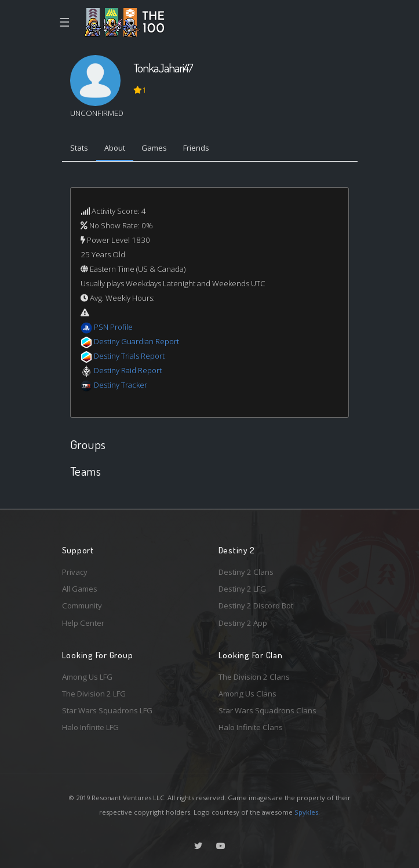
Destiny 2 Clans (246, 572)
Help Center (83, 623)
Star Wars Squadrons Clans (267, 710)
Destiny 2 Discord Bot (256, 606)
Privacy (75, 572)
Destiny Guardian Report (136, 341)
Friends (196, 148)
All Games (80, 589)
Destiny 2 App (243, 623)
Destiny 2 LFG (242, 589)
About (115, 148)
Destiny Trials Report (129, 356)
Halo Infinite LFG (90, 727)
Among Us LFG (87, 677)
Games (154, 148)
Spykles (306, 812)
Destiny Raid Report (128, 370)
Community (82, 606)
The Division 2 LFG (94, 694)
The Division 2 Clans (254, 677)
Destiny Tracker (121, 385)
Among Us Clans (247, 694)
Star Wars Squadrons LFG (107, 710)
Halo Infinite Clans (251, 727)
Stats (79, 148)
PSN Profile (113, 327)
